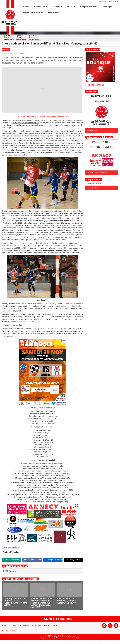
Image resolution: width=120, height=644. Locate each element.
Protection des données (35, 625)
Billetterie (53, 13)
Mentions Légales (51, 625)
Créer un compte (114, 1)
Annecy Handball (96, 85)
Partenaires (92, 91)
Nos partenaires (88, 7)
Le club (71, 7)
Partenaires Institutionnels (99, 137)
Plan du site (22, 625)
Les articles (5, 625)
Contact (13, 625)
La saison (57, 7)
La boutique (107, 7)
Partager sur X (73, 560)
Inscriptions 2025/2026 (33, 13)
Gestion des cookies (9, 630)
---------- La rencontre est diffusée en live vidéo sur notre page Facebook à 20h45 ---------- (42, 117)
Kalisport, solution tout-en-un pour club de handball (64, 638)
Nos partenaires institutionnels (97, 173)
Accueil (26, 7)
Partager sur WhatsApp (12, 560)
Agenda (6, 49)
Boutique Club (93, 49)
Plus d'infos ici (92, 130)
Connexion (103, 1)
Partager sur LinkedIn (54, 560)
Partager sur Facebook (33, 560)
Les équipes (41, 7)
